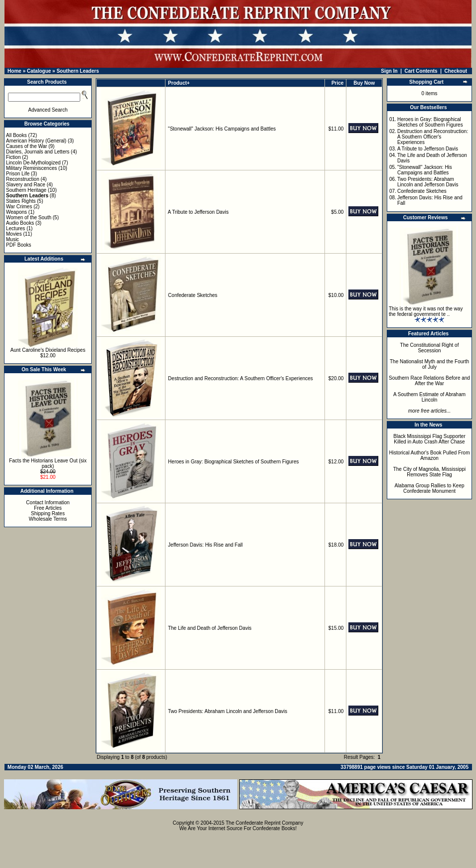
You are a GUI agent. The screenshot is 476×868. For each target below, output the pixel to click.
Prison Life (18, 174)
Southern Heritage (26, 190)
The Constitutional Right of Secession (430, 348)
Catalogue (39, 71)
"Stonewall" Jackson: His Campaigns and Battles (222, 129)
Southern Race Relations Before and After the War (429, 381)
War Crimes (19, 207)
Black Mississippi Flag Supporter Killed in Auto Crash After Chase (429, 439)
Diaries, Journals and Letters (38, 152)
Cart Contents (421, 71)
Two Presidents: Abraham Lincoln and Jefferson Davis (228, 711)
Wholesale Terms (48, 519)
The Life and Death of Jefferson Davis (210, 628)
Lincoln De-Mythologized (33, 163)
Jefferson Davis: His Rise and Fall (205, 545)
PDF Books (19, 245)
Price (337, 83)
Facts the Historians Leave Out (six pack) (48, 463)
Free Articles (48, 508)
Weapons (16, 212)
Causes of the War (26, 146)
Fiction (13, 157)
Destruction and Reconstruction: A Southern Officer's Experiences (240, 378)
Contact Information (48, 503)
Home (14, 71)
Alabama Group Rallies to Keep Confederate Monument (429, 488)
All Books (16, 135)
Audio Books (20, 223)
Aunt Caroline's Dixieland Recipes (48, 350)
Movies (14, 234)
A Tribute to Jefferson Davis (198, 212)
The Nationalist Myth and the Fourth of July (429, 364)
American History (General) (36, 141)
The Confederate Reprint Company (265, 823)
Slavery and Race (26, 185)
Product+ (179, 83)
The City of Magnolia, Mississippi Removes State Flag (430, 472)
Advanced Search (48, 110)
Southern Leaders (78, 71)
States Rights (21, 201)
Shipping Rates (48, 513)
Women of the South (29, 217)
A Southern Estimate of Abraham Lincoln (429, 397)
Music (12, 239)
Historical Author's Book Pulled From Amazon (430, 455)
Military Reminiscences (31, 168)
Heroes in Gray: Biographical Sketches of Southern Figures (233, 462)
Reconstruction (23, 179)
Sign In (389, 71)
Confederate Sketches (193, 295)
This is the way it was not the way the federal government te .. (426, 311)
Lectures (15, 228)
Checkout (456, 71)
